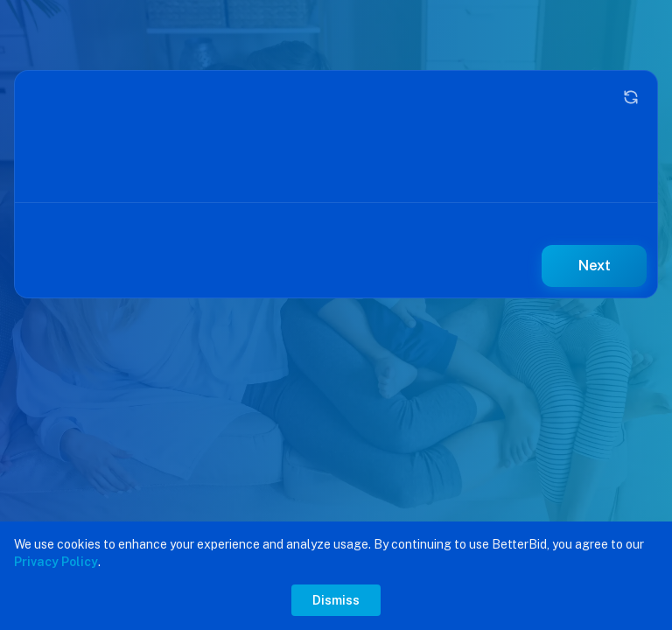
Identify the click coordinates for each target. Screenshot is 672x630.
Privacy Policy (56, 562)
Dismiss (336, 600)
